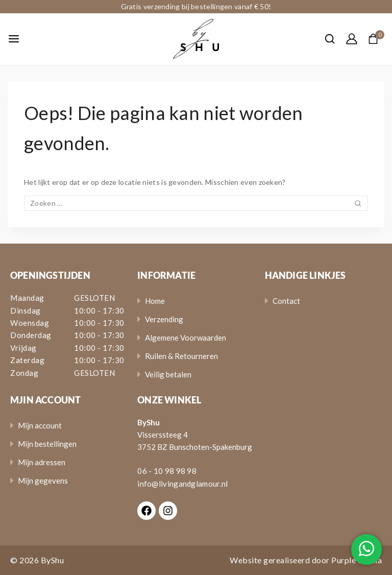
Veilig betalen (168, 374)
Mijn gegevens (43, 481)
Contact (286, 301)
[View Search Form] (325, 39)
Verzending (164, 319)
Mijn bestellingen (47, 444)
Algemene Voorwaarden (186, 338)
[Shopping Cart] (376, 39)
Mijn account (40, 425)
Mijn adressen (42, 462)
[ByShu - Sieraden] (196, 39)
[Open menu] (14, 39)
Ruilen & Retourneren (181, 356)
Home (155, 301)
